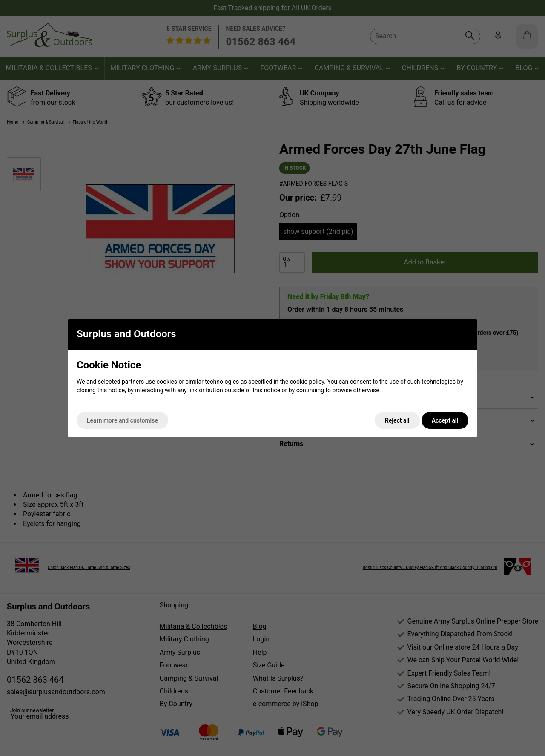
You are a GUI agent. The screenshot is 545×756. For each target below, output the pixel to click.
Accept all (445, 420)
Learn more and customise (122, 420)
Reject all (397, 420)
